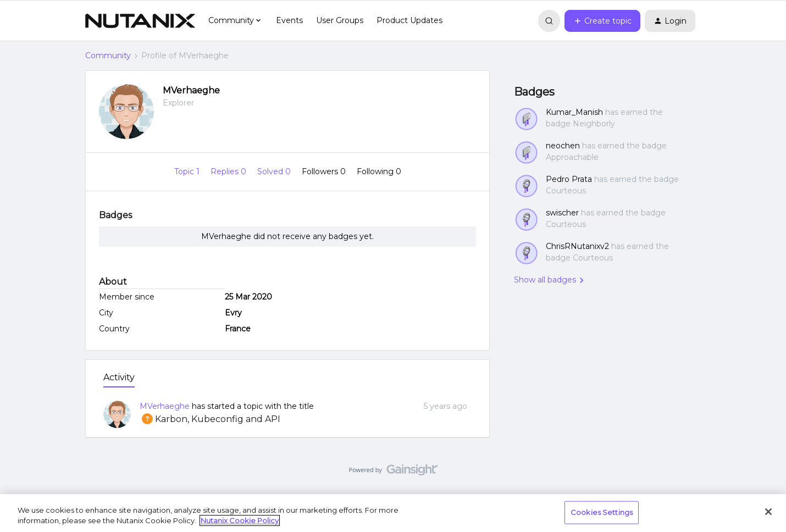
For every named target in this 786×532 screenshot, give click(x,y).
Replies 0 (229, 171)
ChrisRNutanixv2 (577, 246)
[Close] (768, 512)
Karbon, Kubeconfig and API (210, 419)
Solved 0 (275, 171)
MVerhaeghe (191, 90)
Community (108, 56)
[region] (393, 513)
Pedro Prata (569, 179)
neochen (563, 146)
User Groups (340, 20)
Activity (119, 377)
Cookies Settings (602, 512)
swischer (562, 213)
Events (289, 20)
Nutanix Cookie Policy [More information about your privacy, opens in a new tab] (240, 520)
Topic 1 (188, 171)
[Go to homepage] (140, 21)
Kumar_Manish (574, 112)
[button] (602, 21)
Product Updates (409, 20)
